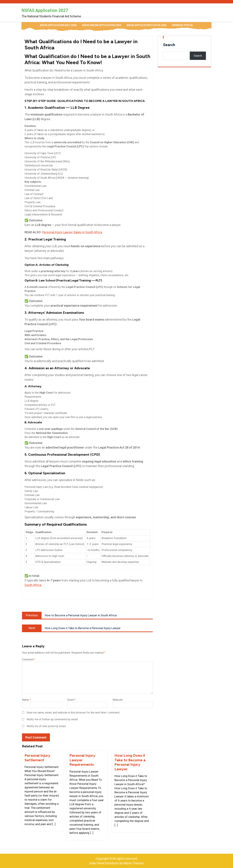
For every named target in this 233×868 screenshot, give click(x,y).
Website (118, 700)
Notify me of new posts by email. (46, 726)
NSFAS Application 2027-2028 (58, 25)
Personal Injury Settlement (37, 758)
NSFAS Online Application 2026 (102, 25)
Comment (29, 659)
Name (26, 700)
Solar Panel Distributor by (117, 863)
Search (169, 45)
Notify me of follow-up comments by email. (52, 719)
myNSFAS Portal (183, 25)
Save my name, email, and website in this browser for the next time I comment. (73, 713)
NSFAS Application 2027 (45, 10)
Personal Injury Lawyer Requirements (82, 760)
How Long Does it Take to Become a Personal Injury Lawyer (130, 762)
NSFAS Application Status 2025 (147, 25)
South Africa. (33, 585)
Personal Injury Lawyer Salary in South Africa (72, 232)
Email (71, 700)
